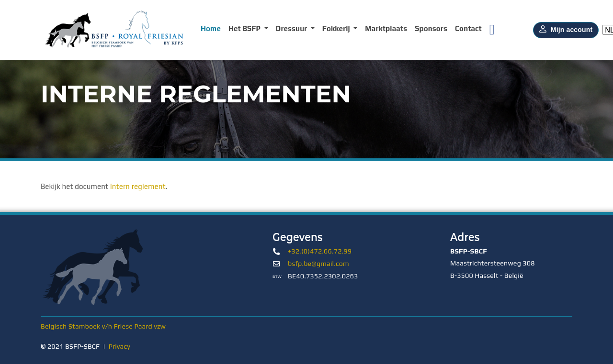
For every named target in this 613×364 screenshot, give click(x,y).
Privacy (119, 346)
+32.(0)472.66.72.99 (320, 251)
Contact (468, 28)
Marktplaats (386, 28)
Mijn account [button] (566, 30)
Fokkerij (337, 28)
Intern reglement (138, 186)
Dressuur (292, 28)
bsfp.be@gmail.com (318, 264)
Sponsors (431, 28)
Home (211, 28)
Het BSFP (245, 28)
